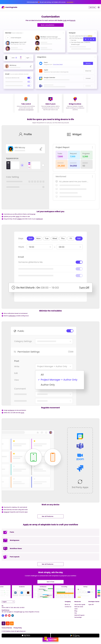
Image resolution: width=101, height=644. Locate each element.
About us (67, 604)
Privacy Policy (18, 628)
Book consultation (50, 25)
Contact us (68, 607)
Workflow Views (16, 548)
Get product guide (80, 604)
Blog (76, 611)
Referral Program (79, 615)
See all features (51, 516)
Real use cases (79, 607)
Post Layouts (15, 557)
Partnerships (78, 617)
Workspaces (15, 540)
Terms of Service (7, 628)
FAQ (76, 613)
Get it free (92, 7)
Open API (91, 604)
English (5, 602)
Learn (76, 609)
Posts (12, 532)
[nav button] (99, 7)
